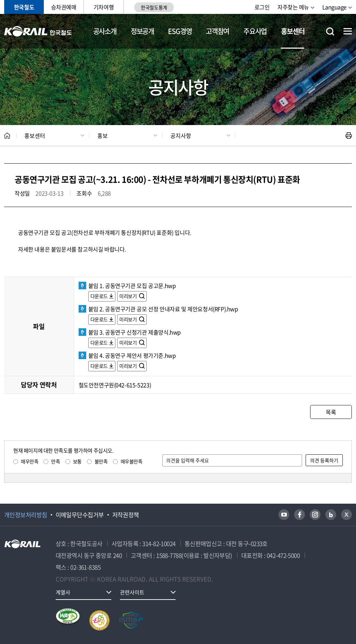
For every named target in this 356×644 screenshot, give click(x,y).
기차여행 (104, 7)
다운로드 (99, 296)
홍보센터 (293, 31)
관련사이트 (132, 592)
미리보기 (128, 296)
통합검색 (330, 31)
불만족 (101, 461)
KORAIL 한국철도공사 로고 (38, 31)
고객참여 (217, 31)
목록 (331, 412)
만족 (55, 461)
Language (334, 7)
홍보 (103, 135)
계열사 (63, 592)
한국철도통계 (154, 7)
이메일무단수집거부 (80, 515)
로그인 (262, 7)
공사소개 (105, 31)
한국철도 (24, 7)
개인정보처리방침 (26, 515)
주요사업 (255, 31)
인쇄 (349, 135)
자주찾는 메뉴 (293, 7)
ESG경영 (180, 31)
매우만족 (30, 461)
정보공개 (142, 31)
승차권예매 (64, 7)
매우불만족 (132, 461)
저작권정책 (126, 515)
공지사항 (181, 135)
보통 (77, 461)
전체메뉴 (348, 31)
